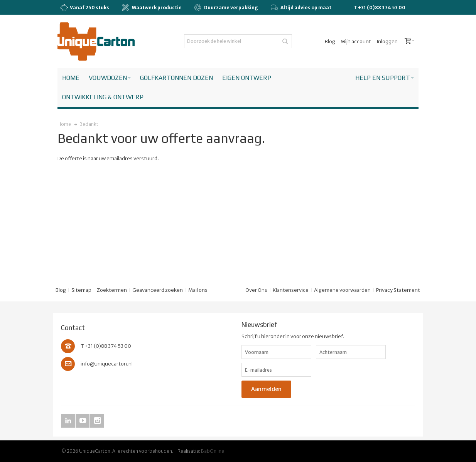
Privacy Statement (398, 290)
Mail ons (198, 290)
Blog (330, 41)
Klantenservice (291, 290)
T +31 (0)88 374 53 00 (380, 8)
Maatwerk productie (152, 7)
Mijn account (356, 41)
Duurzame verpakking (226, 7)
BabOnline (213, 451)
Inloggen (387, 41)
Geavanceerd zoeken (158, 290)
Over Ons (256, 290)
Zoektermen (112, 290)
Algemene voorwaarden (342, 290)
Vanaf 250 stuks (85, 8)
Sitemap (81, 290)
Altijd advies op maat (301, 7)
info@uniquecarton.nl (107, 364)
